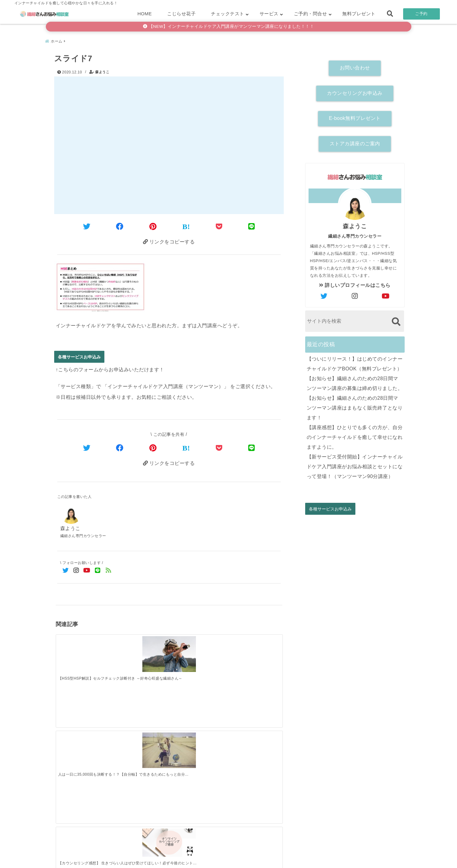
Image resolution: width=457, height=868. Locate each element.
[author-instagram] (355, 294)
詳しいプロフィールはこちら (355, 282)
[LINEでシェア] (252, 225)
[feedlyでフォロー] (109, 572)
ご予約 (421, 14)
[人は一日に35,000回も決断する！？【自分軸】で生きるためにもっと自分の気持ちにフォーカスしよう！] (140, 652)
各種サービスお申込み (79, 356)
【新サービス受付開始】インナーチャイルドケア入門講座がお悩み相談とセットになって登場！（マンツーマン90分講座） (355, 464)
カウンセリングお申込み (355, 90)
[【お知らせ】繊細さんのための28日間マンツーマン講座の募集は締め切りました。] (140, 747)
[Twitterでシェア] (87, 225)
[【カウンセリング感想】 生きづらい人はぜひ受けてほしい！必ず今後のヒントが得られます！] (197, 649)
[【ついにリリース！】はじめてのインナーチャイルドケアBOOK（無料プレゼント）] (84, 747)
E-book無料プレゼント (355, 116)
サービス (269, 14)
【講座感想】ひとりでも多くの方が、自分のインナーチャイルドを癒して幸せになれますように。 (355, 434)
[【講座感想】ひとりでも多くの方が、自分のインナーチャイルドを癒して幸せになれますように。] (254, 746)
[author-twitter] (324, 294)
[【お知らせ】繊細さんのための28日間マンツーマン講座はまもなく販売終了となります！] (197, 747)
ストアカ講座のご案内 (355, 141)
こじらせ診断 (228, 854)
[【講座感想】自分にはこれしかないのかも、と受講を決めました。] (254, 649)
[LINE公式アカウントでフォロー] (98, 572)
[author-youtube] (386, 294)
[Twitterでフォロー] (66, 572)
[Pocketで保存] (219, 448)
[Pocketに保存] (219, 225)
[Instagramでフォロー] (76, 572)
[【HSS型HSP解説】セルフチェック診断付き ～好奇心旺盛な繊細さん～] (84, 652)
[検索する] (396, 319)
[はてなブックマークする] (186, 225)
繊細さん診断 (188, 854)
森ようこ (102, 69)
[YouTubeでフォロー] (87, 572)
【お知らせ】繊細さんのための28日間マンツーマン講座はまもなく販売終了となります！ (355, 405)
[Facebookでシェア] (120, 225)
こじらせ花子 (181, 14)
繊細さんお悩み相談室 (211, 861)
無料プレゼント (359, 14)
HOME (145, 14)
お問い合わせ (355, 65)
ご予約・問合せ (311, 14)
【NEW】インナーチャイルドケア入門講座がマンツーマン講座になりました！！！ (229, 26)
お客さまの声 (269, 854)
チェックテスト (228, 14)
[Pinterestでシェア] (153, 225)
